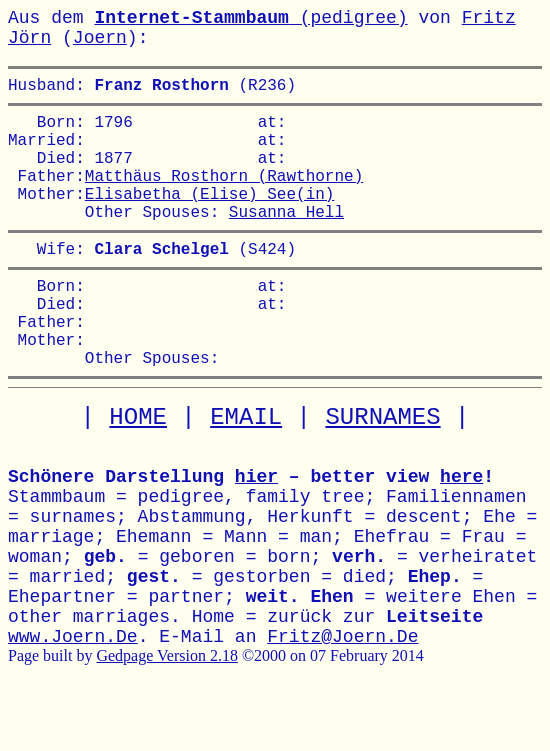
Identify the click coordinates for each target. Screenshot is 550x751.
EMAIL (246, 469)
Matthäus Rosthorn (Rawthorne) (224, 195)
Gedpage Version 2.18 (166, 707)
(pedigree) (250, 18)
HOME (138, 469)
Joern (100, 38)
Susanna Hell (286, 239)
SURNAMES (382, 469)
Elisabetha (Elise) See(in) (210, 217)
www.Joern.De (73, 689)
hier (256, 529)
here (461, 529)
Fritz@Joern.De (342, 689)
